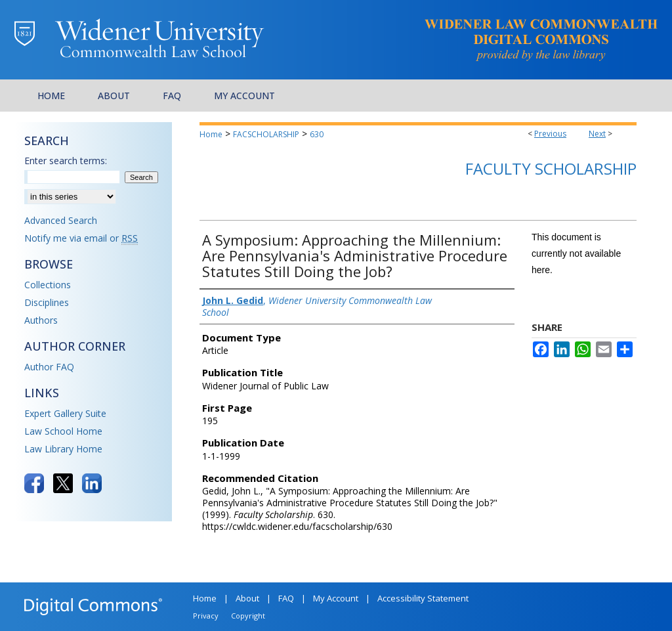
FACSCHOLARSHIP (266, 134)
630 (317, 134)
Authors (41, 320)
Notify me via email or (81, 238)
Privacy (206, 616)
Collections (48, 285)
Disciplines (47, 302)
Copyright (248, 616)
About (247, 598)
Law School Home (63, 431)
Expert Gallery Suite (65, 413)
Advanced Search (61, 220)
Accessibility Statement (423, 598)
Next (597, 134)
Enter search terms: (66, 161)
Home (211, 134)
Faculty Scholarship (551, 168)
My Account (336, 598)
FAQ (286, 598)
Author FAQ (49, 367)
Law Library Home (63, 449)
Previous (550, 134)
